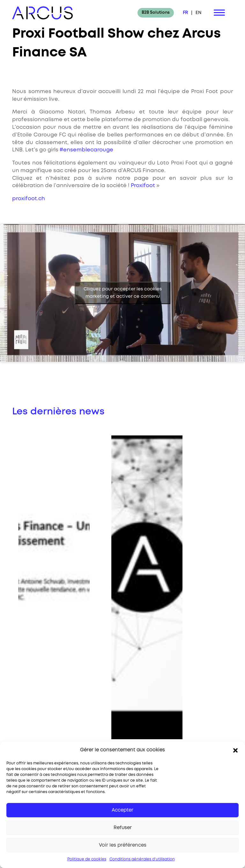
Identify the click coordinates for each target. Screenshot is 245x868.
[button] (235, 750)
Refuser (123, 828)
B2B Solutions (156, 13)
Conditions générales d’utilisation (142, 859)
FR (185, 13)
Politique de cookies (87, 859)
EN (198, 13)
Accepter (122, 810)
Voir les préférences (123, 845)
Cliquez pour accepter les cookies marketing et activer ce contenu (123, 293)
